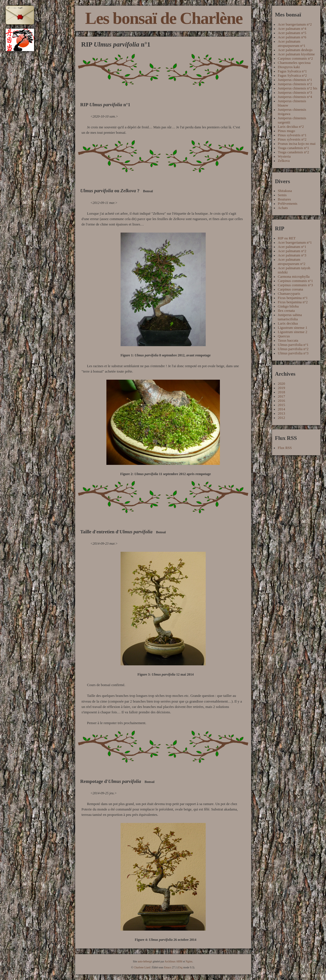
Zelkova (284, 161)
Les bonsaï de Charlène (164, 18)
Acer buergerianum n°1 (295, 243)
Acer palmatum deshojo (295, 50)
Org (181, 967)
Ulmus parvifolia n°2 (293, 349)
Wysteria (284, 156)
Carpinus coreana (290, 289)
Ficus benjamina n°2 (293, 302)
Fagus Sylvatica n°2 (292, 76)
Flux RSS (285, 448)
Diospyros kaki (289, 67)
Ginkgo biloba (288, 306)
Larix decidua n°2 (291, 127)
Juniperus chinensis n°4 (295, 97)
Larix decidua (288, 323)
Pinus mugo (286, 131)
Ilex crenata (286, 311)
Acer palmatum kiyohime (296, 54)
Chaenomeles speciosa (294, 63)
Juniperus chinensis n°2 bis (297, 88)
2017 (281, 396)
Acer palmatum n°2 (292, 251)
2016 (281, 401)
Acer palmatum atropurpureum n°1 (292, 44)
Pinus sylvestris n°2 (292, 139)
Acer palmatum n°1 (292, 247)
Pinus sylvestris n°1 (292, 135)
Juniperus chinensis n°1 (295, 80)
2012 (281, 418)
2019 (281, 388)
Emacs (168, 967)
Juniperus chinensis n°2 (295, 84)
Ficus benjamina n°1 (293, 298)
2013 (281, 413)
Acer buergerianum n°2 (295, 24)
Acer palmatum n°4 (292, 29)
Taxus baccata (288, 340)
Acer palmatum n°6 (292, 37)
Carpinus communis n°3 (295, 285)
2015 (281, 405)
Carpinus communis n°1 (295, 281)
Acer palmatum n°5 (292, 33)
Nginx (189, 961)
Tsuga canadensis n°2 (293, 152)
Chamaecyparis (289, 294)
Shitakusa (285, 191)
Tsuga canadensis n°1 (293, 148)
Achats (283, 208)
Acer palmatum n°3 (292, 255)
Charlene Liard (142, 967)
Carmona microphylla (294, 277)
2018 (281, 392)
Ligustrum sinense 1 (293, 328)
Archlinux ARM (173, 961)
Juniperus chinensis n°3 (295, 93)
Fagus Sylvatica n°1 (292, 71)
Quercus (284, 336)
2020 (281, 384)
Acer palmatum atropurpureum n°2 (292, 262)
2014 (281, 409)
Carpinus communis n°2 (295, 58)
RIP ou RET (287, 238)
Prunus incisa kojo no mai (297, 144)
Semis (282, 195)
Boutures (284, 199)
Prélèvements (288, 204)
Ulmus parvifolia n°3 (293, 353)
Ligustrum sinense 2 (293, 332)
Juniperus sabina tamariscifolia (290, 317)
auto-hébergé (145, 961)
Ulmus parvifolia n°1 (293, 345)
